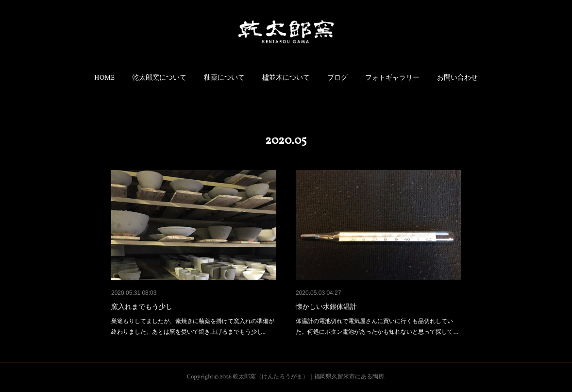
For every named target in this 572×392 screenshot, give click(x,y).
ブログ (337, 78)
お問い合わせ (457, 78)
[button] (104, 78)
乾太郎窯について (159, 78)
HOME (104, 78)
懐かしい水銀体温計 (326, 307)
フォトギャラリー (392, 78)
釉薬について (224, 78)
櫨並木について (286, 78)
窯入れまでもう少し (142, 307)
